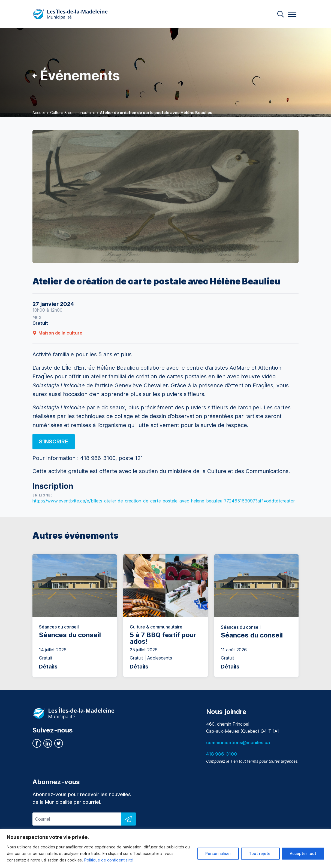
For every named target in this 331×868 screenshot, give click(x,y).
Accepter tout (303, 853)
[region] (165, 849)
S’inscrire (54, 441)
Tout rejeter (260, 853)
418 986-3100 (222, 754)
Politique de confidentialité (109, 860)
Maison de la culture (57, 333)
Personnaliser (218, 853)
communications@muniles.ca (238, 743)
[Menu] (292, 14)
